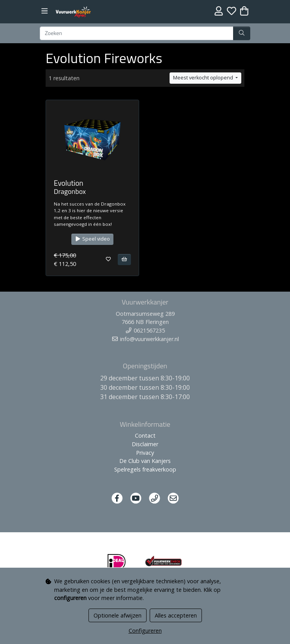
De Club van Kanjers (145, 461)
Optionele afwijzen (118, 615)
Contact (145, 435)
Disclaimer (145, 444)
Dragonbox (70, 191)
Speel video (92, 239)
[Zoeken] (137, 33)
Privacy (145, 453)
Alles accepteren (176, 615)
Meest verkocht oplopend (204, 78)
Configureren (145, 631)
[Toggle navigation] (45, 11)
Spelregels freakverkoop (145, 469)
